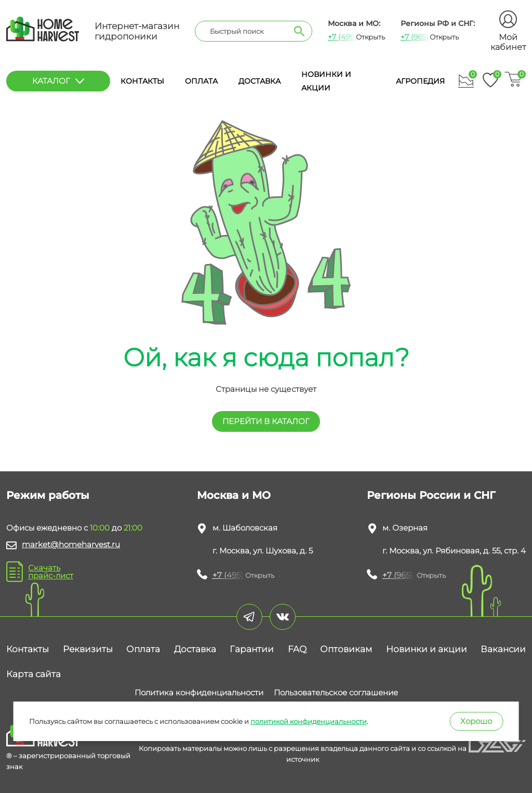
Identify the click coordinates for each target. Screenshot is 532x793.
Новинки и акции (427, 649)
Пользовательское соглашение (336, 692)
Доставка (260, 81)
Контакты (142, 81)
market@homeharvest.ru (71, 544)
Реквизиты (88, 649)
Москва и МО (234, 495)
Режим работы (48, 495)
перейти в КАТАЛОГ (266, 421)
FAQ (297, 649)
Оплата (201, 81)
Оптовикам (346, 649)
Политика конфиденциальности (199, 692)
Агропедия (420, 81)
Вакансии (503, 649)
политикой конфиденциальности (309, 721)
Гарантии (252, 649)
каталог (58, 81)
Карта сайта (34, 674)
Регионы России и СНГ (431, 495)
